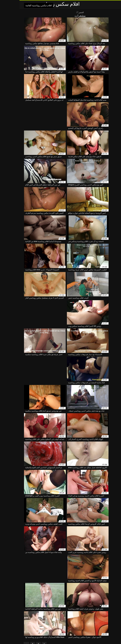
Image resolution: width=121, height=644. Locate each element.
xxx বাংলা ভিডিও (78, 637)
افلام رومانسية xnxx (90, 616)
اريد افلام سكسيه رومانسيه (23, 608)
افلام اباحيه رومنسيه (85, 611)
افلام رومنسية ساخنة (73, 626)
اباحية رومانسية (60, 608)
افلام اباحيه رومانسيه (101, 611)
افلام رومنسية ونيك (41, 626)
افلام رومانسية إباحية (75, 616)
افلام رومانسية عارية (16, 618)
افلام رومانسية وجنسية (76, 621)
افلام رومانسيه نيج (87, 626)
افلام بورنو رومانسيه (56, 613)
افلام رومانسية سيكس (32, 618)
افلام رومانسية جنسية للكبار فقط (99, 618)
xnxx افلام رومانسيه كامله (76, 608)
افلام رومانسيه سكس (72, 623)
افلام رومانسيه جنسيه (104, 623)
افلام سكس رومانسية (45, 637)
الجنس (61, 12)
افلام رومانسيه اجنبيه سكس (26, 621)
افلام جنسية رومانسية (40, 613)
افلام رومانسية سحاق (63, 618)
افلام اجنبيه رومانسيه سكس (74, 613)
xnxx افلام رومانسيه (93, 608)
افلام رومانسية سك (48, 618)
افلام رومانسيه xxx (43, 621)
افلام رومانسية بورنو (23, 616)
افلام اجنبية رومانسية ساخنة (24, 611)
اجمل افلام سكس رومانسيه (43, 608)
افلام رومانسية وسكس (59, 621)
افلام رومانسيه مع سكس (103, 626)
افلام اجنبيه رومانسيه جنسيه (95, 613)
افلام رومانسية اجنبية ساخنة (41, 616)
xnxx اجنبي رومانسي (109, 608)
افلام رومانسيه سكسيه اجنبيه (53, 623)
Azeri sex (57, 637)
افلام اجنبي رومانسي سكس (67, 611)
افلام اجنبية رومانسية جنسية (45, 611)
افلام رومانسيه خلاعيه (88, 623)
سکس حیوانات (66, 637)
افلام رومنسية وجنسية (57, 626)
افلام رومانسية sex (105, 616)
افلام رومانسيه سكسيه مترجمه (31, 623)
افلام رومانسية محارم (92, 621)
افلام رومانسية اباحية (59, 616)
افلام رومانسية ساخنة (79, 618)
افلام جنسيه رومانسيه (23, 613)
